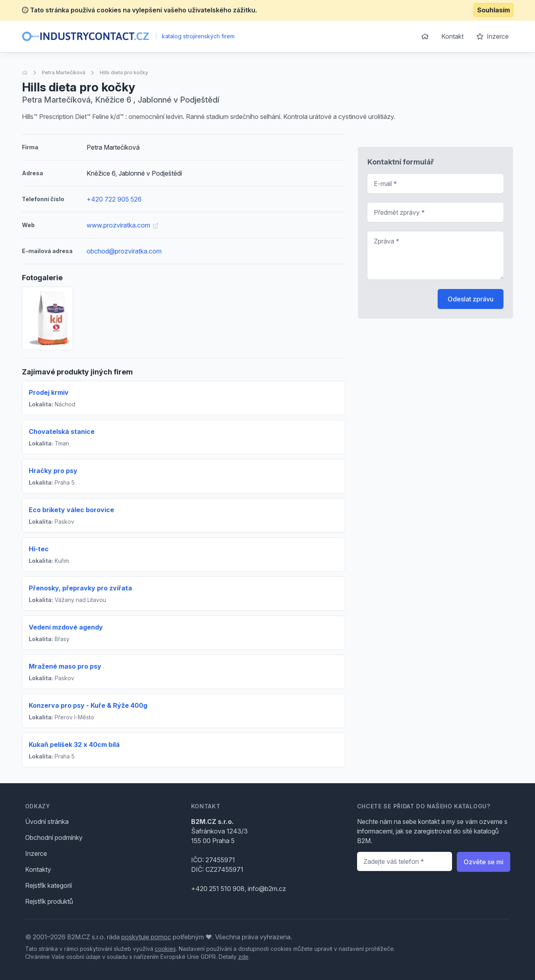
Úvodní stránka (47, 822)
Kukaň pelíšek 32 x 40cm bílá (74, 744)
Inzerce (493, 36)
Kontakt (452, 36)
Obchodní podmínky (54, 837)
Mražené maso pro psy (65, 666)
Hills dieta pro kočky (124, 72)
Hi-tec (39, 549)
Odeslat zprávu (471, 299)
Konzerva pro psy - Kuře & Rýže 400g (88, 705)
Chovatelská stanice (62, 432)
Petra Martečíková (64, 72)
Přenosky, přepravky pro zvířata (80, 588)
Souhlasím (494, 10)
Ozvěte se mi (484, 862)
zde (243, 957)
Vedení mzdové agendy (66, 627)
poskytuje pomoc (146, 937)
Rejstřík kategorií (48, 885)
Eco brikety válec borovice (71, 510)
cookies (165, 949)
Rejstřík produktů (49, 901)
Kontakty (38, 869)
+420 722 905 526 (114, 199)
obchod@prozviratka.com (124, 251)
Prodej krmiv (49, 392)
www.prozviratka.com (122, 225)
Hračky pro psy (53, 471)
